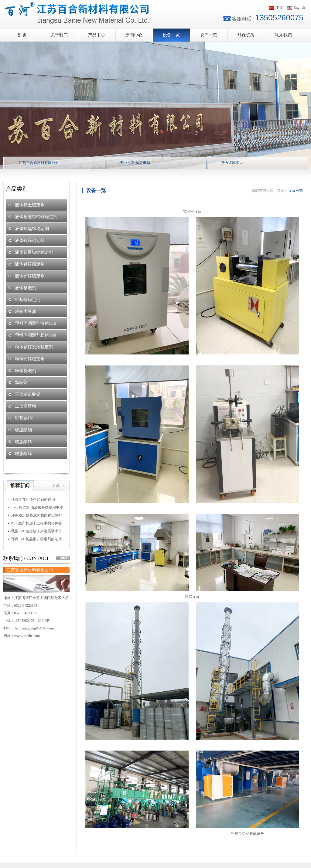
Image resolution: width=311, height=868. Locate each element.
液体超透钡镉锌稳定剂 (36, 217)
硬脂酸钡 (23, 430)
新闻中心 (134, 35)
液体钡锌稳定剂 (30, 241)
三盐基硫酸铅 (28, 394)
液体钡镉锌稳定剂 (32, 229)
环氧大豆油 (26, 312)
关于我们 (59, 35)
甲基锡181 (24, 418)
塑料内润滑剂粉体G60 (36, 335)
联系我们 (283, 35)
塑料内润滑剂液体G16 (36, 323)
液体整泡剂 (26, 288)
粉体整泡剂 (26, 371)
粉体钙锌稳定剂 (30, 359)
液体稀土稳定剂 (30, 205)
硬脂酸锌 (23, 454)
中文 (279, 8)
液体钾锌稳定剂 (30, 264)
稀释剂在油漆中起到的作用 (33, 500)
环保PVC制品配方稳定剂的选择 (37, 539)
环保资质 (246, 35)
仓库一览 (209, 35)
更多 (56, 486)
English (299, 8)
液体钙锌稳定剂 (30, 276)
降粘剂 (21, 383)
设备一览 (171, 35)
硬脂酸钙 (23, 442)
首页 (281, 191)
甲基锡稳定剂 (28, 300)
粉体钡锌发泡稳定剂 (34, 347)
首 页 (22, 35)
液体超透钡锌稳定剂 (34, 252)
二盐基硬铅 (26, 406)
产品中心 (97, 35)
